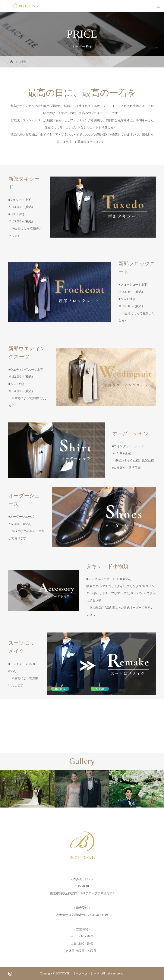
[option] (27, 789)
